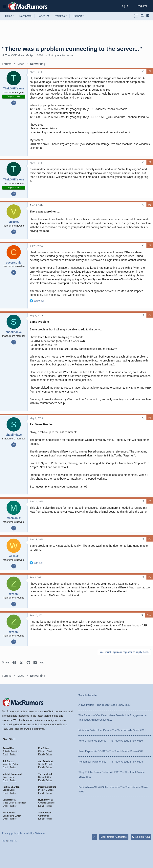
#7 (150, 501)
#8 (150, 539)
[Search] (142, 16)
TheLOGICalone (15, 55)
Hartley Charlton (11, 787)
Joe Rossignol (46, 761)
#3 (150, 205)
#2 (150, 162)
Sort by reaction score (61, 55)
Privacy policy (10, 833)
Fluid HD (13, 841)
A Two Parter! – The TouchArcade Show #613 (104, 705)
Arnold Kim (8, 748)
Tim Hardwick (45, 774)
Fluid (4, 841)
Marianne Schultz (47, 787)
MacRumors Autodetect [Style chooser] (114, 837)
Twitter (13, 754)
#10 (149, 615)
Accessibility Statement (33, 833)
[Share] (143, 71)
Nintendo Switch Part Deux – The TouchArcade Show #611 (112, 730)
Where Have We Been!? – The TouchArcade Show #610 (111, 741)
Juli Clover (8, 761)
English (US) (141, 837)
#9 (150, 577)
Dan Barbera (9, 800)
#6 (150, 418)
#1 (150, 71)
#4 (150, 246)
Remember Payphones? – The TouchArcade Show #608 (111, 762)
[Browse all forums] (136, 16)
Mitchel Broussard (12, 774)
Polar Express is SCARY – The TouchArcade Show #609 (111, 751)
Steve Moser (9, 813)
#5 (150, 315)
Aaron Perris (45, 813)
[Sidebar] (148, 16)
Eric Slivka (44, 748)
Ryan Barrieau (46, 800)
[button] (4, 6)
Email (5, 754)
